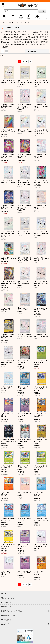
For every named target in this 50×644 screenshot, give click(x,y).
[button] (3, 5)
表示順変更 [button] (31, 51)
